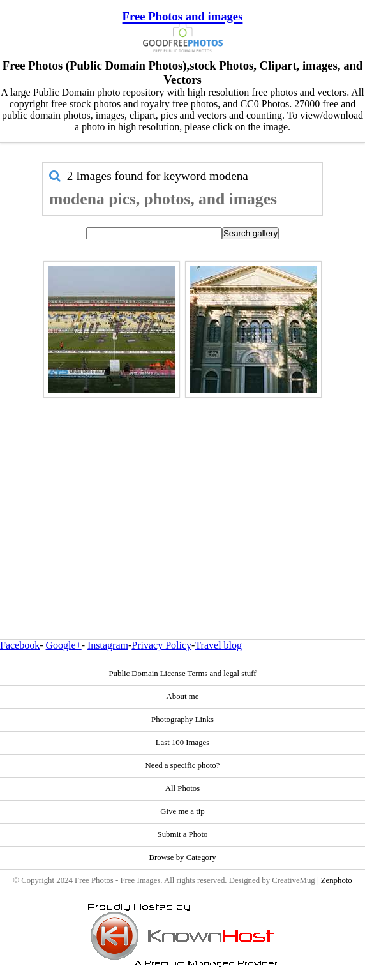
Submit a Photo (183, 834)
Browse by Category (182, 857)
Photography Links (182, 720)
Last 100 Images (183, 743)
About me (183, 697)
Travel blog (218, 645)
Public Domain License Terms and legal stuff (182, 674)
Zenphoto (337, 880)
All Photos (182, 788)
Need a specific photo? (183, 765)
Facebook (20, 645)
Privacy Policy (161, 645)
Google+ (64, 645)
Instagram (108, 645)
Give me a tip (182, 811)
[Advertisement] (182, 491)
